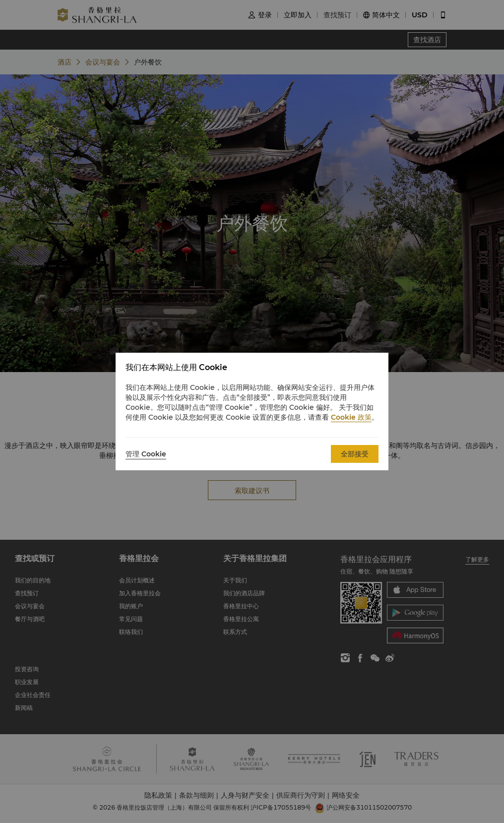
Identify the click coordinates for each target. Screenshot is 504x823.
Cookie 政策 (351, 417)
